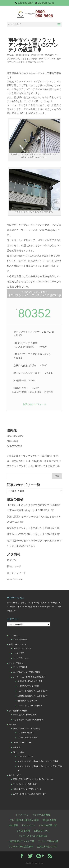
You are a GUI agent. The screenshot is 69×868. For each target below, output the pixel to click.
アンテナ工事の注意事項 (27, 738)
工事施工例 (31, 62)
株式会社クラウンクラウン (23, 456)
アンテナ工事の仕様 (26, 733)
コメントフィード (16, 573)
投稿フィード (14, 566)
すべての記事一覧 (20, 639)
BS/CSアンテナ (52, 55)
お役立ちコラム (15, 775)
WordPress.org (15, 579)
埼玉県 (22, 62)
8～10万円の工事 (35, 55)
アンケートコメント (26, 756)
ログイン (12, 560)
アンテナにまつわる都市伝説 (25, 784)
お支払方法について (21, 658)
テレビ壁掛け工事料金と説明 (25, 715)
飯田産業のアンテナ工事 (27, 701)
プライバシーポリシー (22, 743)
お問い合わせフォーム (34, 404)
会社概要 (13, 725)
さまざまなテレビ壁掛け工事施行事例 (28, 720)
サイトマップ (28, 825)
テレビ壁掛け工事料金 (18, 711)
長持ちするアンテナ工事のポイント (26, 528)
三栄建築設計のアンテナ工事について (33, 696)
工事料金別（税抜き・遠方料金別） (44, 603)
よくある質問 (19, 653)
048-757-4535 (14, 446)
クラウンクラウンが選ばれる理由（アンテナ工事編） (39, 761)
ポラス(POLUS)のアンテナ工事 (30, 681)
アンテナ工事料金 (16, 663)
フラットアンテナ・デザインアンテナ (38, 59)
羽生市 (40, 62)
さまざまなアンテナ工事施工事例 (27, 672)
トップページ (14, 635)
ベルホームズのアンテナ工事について (33, 691)
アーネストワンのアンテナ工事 (30, 706)
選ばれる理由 (19, 752)
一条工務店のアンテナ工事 (28, 686)
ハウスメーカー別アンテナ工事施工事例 (29, 677)
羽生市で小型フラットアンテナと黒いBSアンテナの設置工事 (34, 464)
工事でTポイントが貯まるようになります (30, 794)
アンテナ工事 (13, 59)
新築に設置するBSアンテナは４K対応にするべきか (34, 517)
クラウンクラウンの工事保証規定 (27, 729)
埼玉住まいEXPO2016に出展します (26, 534)
